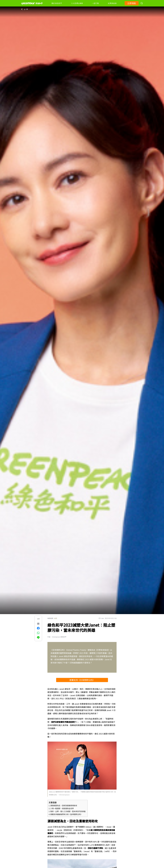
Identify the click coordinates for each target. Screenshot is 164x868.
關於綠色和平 (57, 3)
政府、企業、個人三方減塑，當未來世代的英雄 (68, 811)
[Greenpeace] (32, 6)
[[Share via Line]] (38, 637)
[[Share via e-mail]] (38, 624)
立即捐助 (132, 3)
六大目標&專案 (77, 3)
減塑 (56, 618)
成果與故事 (112, 3)
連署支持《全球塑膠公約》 (82, 680)
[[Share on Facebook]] (38, 628)
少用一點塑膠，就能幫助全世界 (62, 808)
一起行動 (95, 3)
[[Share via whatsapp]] (38, 633)
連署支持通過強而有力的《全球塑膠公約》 (66, 814)
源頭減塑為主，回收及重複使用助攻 (64, 805)
